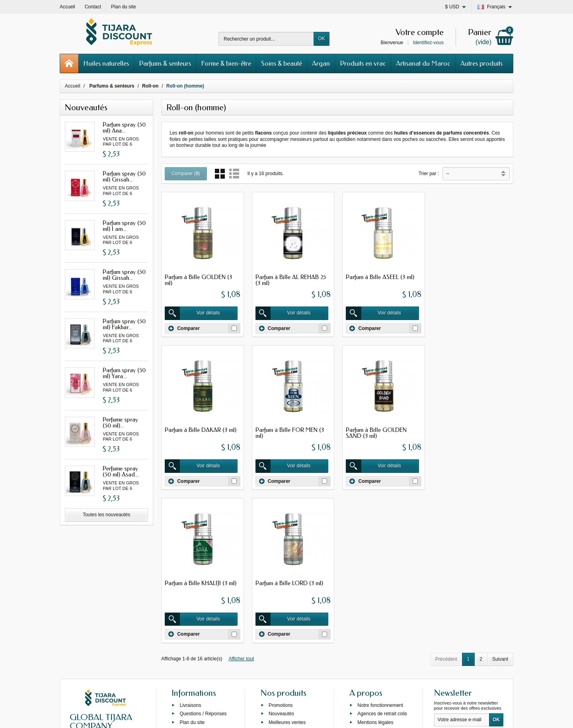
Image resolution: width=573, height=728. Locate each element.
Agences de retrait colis (382, 566)
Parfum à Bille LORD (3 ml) (469, 429)
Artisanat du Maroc (423, 63)
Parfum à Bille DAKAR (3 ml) (471, 277)
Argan (321, 63)
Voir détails (193, 313)
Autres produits (481, 63)
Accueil (73, 86)
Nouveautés (281, 566)
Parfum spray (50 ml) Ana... (124, 128)
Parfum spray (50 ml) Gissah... (124, 177)
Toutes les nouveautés (106, 515)
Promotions (281, 558)
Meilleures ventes (287, 575)
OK (321, 39)
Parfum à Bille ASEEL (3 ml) (379, 277)
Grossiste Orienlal (198, 584)
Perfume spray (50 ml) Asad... (121, 471)
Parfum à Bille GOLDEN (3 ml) (198, 280)
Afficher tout (241, 504)
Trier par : (429, 174)
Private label (282, 584)
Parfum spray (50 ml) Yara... (124, 373)
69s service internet (311, 715)
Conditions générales (380, 584)
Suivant (500, 505)
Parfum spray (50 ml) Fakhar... (124, 324)
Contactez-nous (374, 601)
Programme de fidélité (381, 593)
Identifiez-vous (428, 43)
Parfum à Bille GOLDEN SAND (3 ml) (285, 432)
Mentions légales (375, 575)
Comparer (184, 328)
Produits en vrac (363, 63)
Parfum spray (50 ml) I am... (124, 226)
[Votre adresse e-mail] (462, 573)
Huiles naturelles (106, 63)
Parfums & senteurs (165, 63)
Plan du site (192, 575)
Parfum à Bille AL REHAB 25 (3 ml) (290, 280)
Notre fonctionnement (380, 558)
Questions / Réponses (203, 566)
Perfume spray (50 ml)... (120, 423)
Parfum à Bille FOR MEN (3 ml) (199, 432)
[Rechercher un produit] (266, 39)
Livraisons (190, 558)
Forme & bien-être (226, 63)
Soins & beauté (282, 63)
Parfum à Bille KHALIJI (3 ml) (381, 429)
